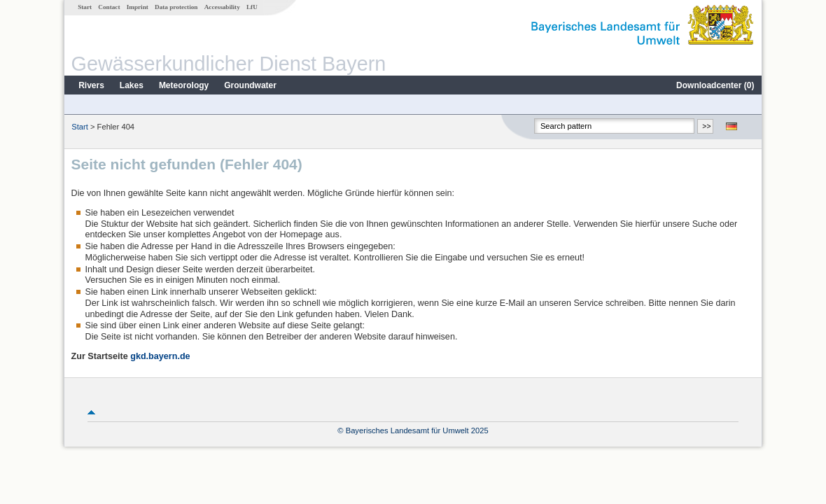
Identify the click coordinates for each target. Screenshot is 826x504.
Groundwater (250, 85)
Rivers (91, 85)
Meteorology (184, 85)
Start (85, 7)
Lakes (132, 85)
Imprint (138, 7)
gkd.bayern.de (160, 356)
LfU (252, 7)
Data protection (176, 7)
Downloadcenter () (715, 85)
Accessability (222, 7)
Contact (109, 7)
